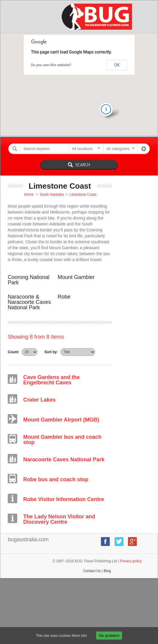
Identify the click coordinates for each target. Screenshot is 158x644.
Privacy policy (130, 561)
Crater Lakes (39, 400)
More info (79, 636)
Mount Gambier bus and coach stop (62, 440)
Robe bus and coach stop (56, 479)
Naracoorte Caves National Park (64, 460)
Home (29, 195)
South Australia (52, 195)
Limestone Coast (83, 195)
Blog (107, 571)
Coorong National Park (29, 280)
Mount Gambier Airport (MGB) (61, 420)
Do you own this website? (51, 65)
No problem (109, 636)
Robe (64, 297)
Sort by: (51, 352)
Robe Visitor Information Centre (64, 499)
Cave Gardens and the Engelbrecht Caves (51, 380)
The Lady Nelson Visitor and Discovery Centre (59, 519)
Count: (14, 352)
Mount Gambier (76, 277)
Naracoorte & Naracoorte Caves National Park (29, 302)
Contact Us (92, 571)
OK (117, 65)
